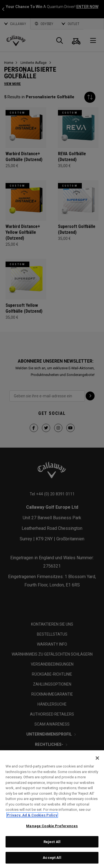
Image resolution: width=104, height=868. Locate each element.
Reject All (52, 842)
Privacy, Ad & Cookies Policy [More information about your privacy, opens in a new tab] (32, 815)
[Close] (97, 758)
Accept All (52, 858)
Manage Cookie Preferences (52, 826)
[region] (52, 809)
